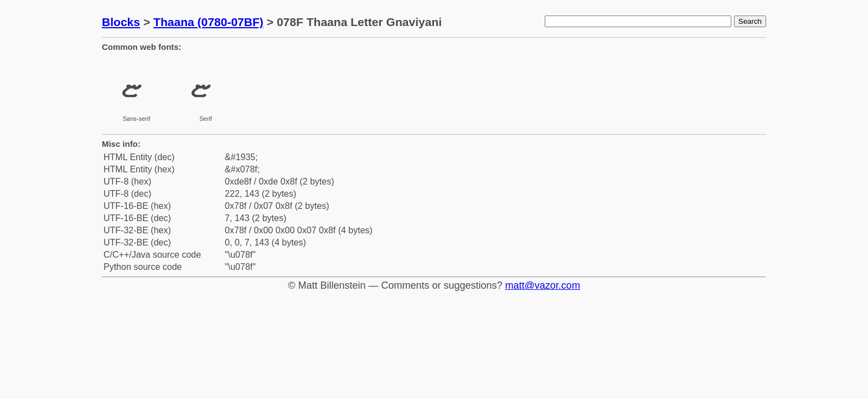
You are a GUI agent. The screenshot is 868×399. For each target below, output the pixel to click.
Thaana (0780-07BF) (208, 22)
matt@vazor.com (543, 285)
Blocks (121, 22)
